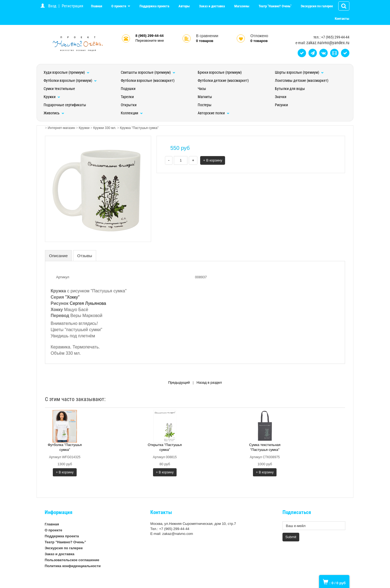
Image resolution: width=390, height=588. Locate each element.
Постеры (205, 105)
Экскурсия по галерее (317, 6)
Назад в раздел (209, 382)
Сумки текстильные (59, 89)
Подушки (128, 89)
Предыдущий (179, 382)
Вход (52, 6)
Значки (281, 97)
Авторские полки (214, 113)
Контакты (342, 19)
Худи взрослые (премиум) (66, 72)
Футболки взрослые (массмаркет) (148, 80)
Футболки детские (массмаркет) (223, 80)
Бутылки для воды (290, 89)
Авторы (184, 6)
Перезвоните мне (150, 41)
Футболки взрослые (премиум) (70, 80)
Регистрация (72, 6)
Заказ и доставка (212, 6)
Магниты (205, 97)
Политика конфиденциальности (73, 566)
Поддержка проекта (154, 6)
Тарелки (127, 97)
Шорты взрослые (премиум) (299, 72)
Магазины (242, 6)
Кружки (52, 97)
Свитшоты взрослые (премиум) (148, 72)
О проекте (119, 6)
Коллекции (132, 113)
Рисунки (281, 105)
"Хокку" (72, 297)
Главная (97, 6)
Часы (202, 89)
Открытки (129, 105)
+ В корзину (213, 160)
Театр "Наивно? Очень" (275, 6)
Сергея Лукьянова (88, 303)
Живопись (54, 113)
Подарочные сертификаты (65, 105)
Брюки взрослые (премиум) (220, 72)
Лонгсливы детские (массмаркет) (302, 80)
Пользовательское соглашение (72, 560)
